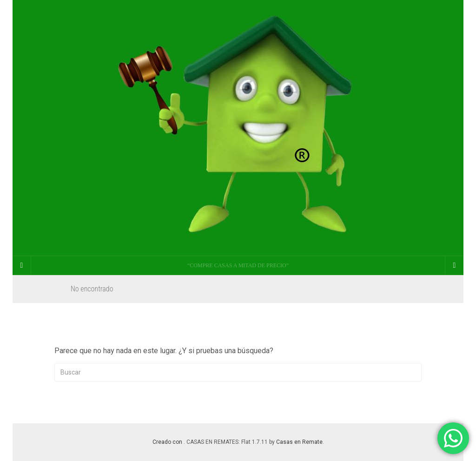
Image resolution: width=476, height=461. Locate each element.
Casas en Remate (299, 442)
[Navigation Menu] (454, 265)
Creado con (168, 442)
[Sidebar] (22, 265)
